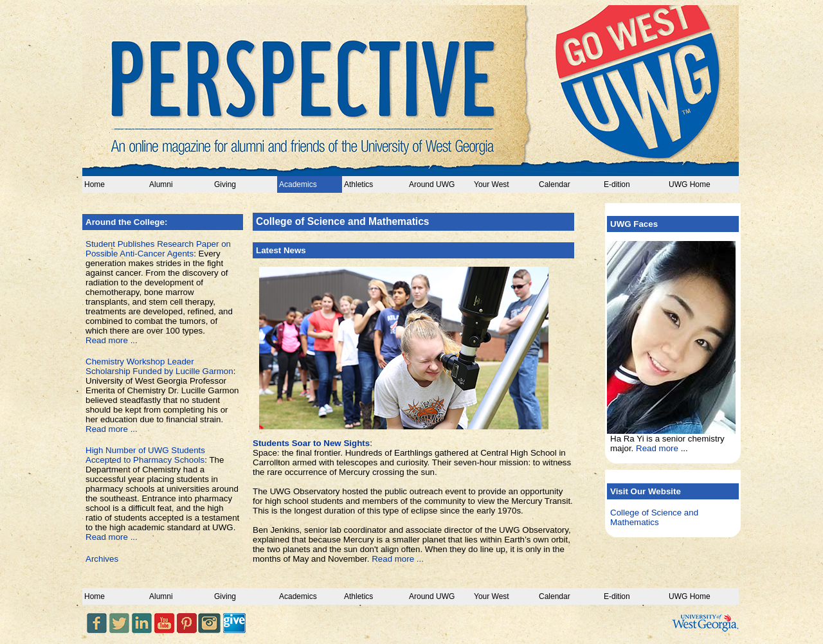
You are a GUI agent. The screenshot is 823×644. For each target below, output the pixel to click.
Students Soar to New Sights (311, 443)
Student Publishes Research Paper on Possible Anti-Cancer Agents (158, 249)
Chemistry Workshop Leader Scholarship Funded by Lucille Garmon (159, 366)
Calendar (555, 184)
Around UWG (432, 184)
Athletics (358, 184)
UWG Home (690, 184)
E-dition (617, 184)
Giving (225, 184)
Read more (657, 448)
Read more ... (112, 340)
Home (95, 184)
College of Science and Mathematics (654, 517)
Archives (102, 559)
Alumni (161, 184)
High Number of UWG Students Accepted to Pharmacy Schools (145, 455)
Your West (492, 184)
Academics (298, 184)
